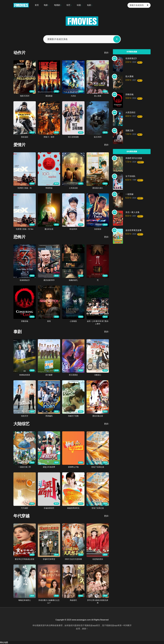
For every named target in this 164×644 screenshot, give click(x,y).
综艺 (68, 5)
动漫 (79, 5)
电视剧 (57, 5)
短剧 (89, 5)
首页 (37, 5)
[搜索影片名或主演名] (117, 39)
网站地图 (4, 642)
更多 (106, 53)
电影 (46, 5)
